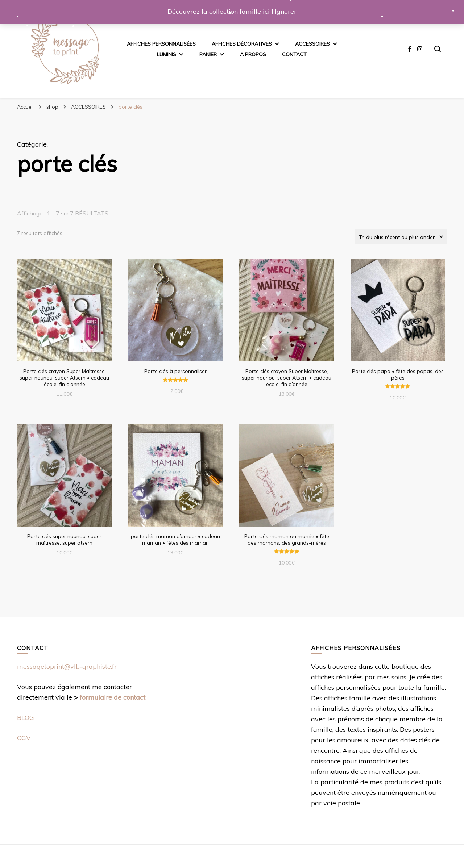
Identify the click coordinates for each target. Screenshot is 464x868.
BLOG (26, 718)
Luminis (167, 54)
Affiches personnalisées (161, 44)
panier (208, 54)
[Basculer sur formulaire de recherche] (438, 49)
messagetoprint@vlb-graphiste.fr (67, 666)
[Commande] (401, 236)
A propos (253, 54)
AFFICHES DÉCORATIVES (242, 44)
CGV (24, 738)
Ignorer (286, 11)
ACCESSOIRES (312, 44)
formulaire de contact (113, 697)
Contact (294, 54)
